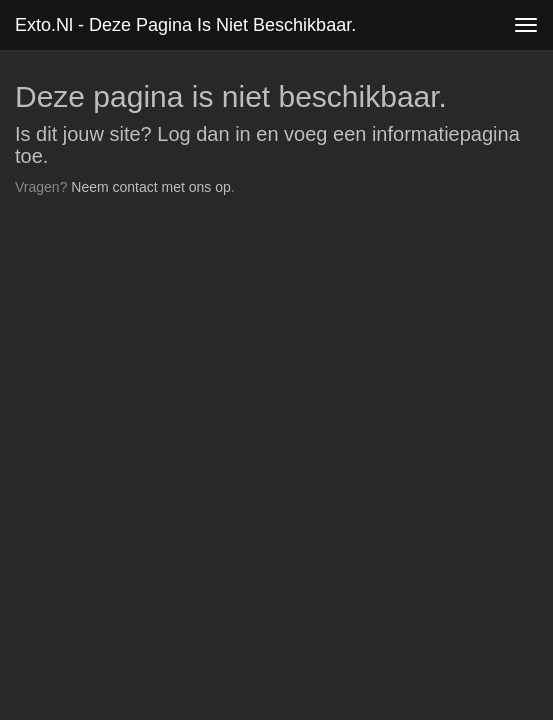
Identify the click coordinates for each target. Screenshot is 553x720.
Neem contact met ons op (151, 187)
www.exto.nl (192, 245)
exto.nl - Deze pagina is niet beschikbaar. (185, 25)
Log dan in (203, 134)
